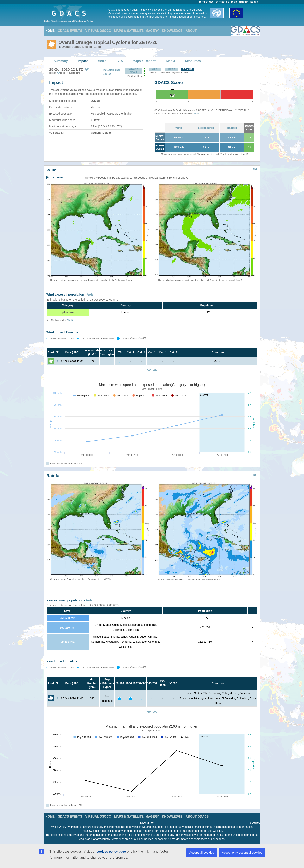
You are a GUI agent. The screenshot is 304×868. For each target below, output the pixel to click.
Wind (179, 128)
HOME (50, 31)
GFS (155, 69)
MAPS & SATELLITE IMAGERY (136, 31)
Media (171, 61)
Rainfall (232, 128)
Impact (83, 61)
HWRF (171, 69)
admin (254, 2)
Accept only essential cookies (242, 853)
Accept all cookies (202, 853)
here (196, 114)
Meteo (102, 61)
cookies (255, 823)
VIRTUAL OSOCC (98, 31)
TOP (255, 169)
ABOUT (191, 31)
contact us (223, 2)
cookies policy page (111, 851)
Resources (193, 61)
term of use (207, 2)
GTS (120, 61)
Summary (61, 61)
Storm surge (206, 128)
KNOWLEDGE (172, 31)
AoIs (90, 295)
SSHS (70, 320)
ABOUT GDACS (197, 817)
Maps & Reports (145, 61)
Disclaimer (147, 823)
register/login (240, 2)
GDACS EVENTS (70, 31)
